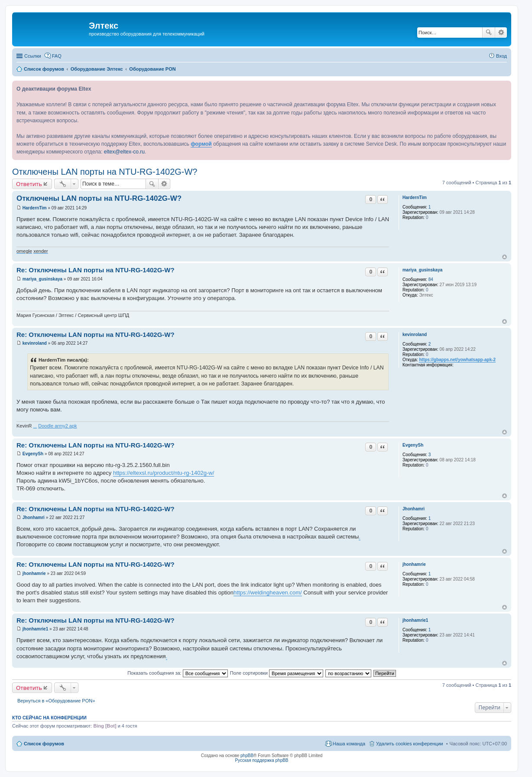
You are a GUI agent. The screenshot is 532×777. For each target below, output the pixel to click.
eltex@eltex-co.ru (124, 152)
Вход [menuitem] (501, 56)
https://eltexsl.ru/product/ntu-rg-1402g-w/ (164, 473)
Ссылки (33, 56)
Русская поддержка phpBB (261, 760)
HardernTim (415, 198)
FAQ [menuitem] (57, 56)
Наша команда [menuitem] (349, 744)
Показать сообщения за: (178, 673)
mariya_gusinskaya (422, 270)
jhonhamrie (414, 564)
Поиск (489, 33)
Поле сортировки (277, 673)
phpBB (247, 756)
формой (201, 144)
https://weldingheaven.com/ (268, 593)
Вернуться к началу (504, 257)
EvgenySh (413, 445)
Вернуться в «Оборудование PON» (56, 701)
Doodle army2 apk (57, 426)
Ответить (29, 184)
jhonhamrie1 (415, 620)
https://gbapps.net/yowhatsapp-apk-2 (457, 360)
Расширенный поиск (501, 33)
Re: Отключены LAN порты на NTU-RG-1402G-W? (96, 270)
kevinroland (415, 335)
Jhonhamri (414, 509)
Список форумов (44, 744)
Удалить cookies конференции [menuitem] (410, 744)
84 (431, 279)
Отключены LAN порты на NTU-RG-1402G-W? (105, 172)
